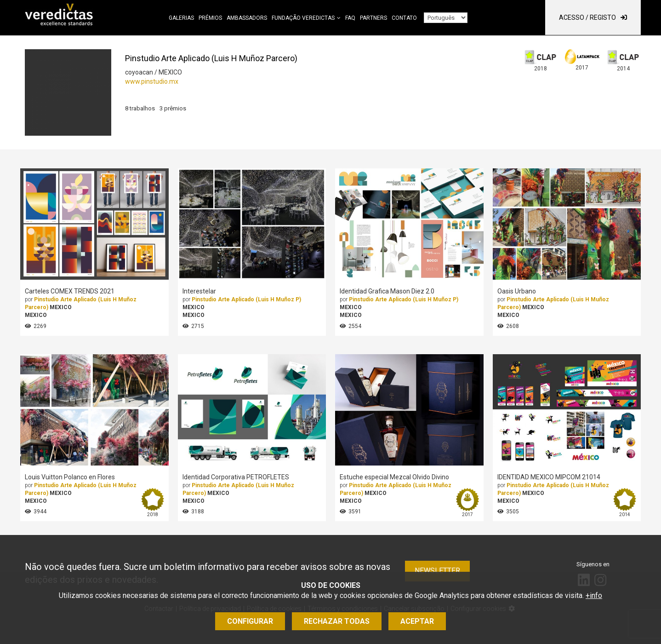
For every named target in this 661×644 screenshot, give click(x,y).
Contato (404, 18)
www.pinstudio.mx (152, 81)
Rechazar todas (337, 621)
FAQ (350, 18)
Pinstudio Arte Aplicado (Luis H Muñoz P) (246, 299)
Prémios (210, 18)
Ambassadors (247, 18)
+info (594, 595)
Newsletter (437, 571)
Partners (373, 18)
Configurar (250, 621)
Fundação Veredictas (303, 18)
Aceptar (417, 621)
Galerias (181, 18)
